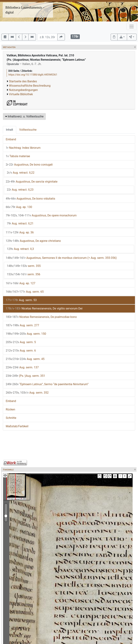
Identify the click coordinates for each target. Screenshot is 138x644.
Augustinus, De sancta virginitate (32, 182)
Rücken (10, 409)
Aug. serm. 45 (25, 359)
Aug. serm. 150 (26, 334)
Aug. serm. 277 (22, 325)
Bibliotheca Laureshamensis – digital (25, 10)
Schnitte (11, 418)
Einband (11, 139)
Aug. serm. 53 (21, 300)
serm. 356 (24, 274)
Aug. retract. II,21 (20, 223)
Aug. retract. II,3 (20, 249)
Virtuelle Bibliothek (21, 94)
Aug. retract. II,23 (20, 190)
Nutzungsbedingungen (23, 90)
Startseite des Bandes (23, 81)
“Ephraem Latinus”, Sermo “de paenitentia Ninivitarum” (47, 384)
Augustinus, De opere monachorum (41, 215)
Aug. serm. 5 (21, 342)
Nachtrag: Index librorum (23, 148)
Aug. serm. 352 (27, 393)
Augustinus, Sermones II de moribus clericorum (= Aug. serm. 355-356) (61, 258)
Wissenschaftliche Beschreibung (30, 86)
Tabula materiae (18, 156)
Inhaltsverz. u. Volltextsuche (24, 116)
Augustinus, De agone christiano (33, 241)
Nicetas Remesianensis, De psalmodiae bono (41, 317)
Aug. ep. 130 (19, 207)
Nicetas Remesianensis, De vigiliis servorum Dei (44, 308)
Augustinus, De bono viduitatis (30, 199)
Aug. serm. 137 (22, 367)
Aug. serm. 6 (21, 351)
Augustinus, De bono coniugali (29, 165)
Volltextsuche (28, 130)
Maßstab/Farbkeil (17, 426)
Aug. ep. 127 (21, 283)
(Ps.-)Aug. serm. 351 (25, 376)
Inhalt (10, 130)
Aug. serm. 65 (25, 292)
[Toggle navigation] (132, 26)
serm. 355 (24, 266)
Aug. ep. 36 (20, 232)
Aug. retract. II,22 (21, 173)
